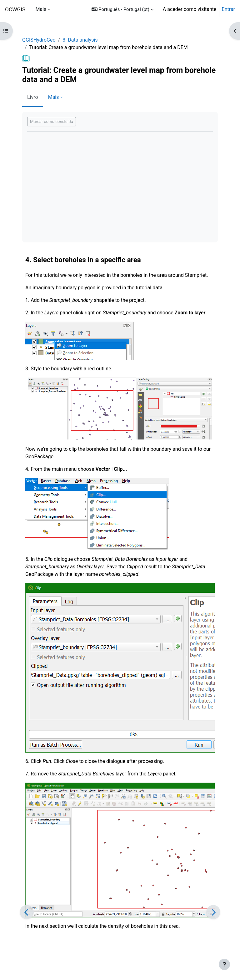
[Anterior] (27, 912)
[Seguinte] (213, 912)
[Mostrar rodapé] (224, 964)
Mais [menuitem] (41, 9)
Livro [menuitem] (33, 97)
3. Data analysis (80, 40)
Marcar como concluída (52, 122)
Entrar (228, 9)
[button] (122, 9)
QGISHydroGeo (39, 40)
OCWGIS (15, 9)
